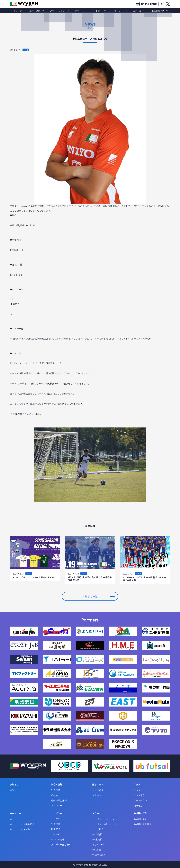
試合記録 (56, 790)
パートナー (95, 11)
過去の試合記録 (59, 800)
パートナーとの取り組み (22, 824)
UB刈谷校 (97, 834)
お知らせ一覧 (98, 596)
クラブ (80, 11)
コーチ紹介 (57, 834)
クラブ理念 (139, 795)
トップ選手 (98, 790)
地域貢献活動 (145, 11)
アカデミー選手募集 (61, 844)
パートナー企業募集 (20, 829)
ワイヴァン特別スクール (105, 824)
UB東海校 (97, 839)
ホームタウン (140, 800)
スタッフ (97, 795)
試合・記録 (44, 11)
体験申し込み (99, 855)
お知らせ (31, 11)
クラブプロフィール (144, 790)
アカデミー (112, 11)
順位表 (54, 795)
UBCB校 (96, 849)
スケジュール (58, 805)
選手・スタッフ (63, 11)
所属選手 (56, 829)
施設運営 (138, 805)
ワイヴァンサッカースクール (107, 819)
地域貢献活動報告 (142, 824)
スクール (128, 11)
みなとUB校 (98, 844)
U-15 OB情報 (58, 839)
